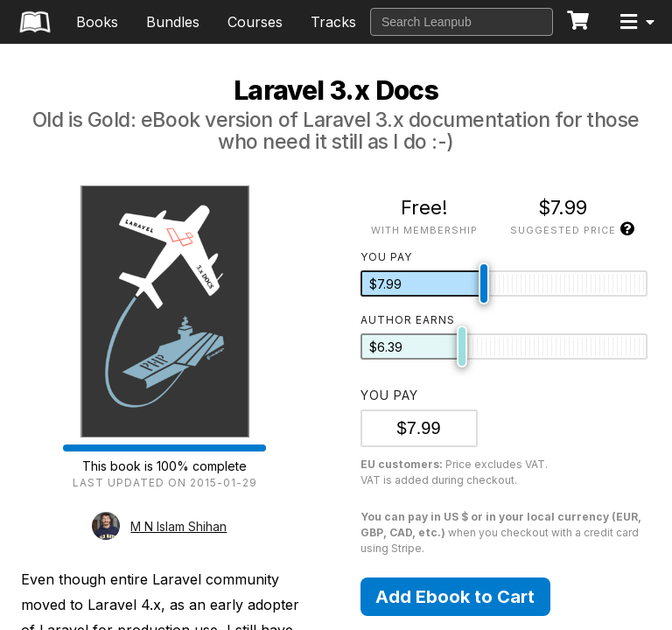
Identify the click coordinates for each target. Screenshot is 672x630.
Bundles (173, 22)
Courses (255, 22)
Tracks (333, 22)
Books (97, 22)
